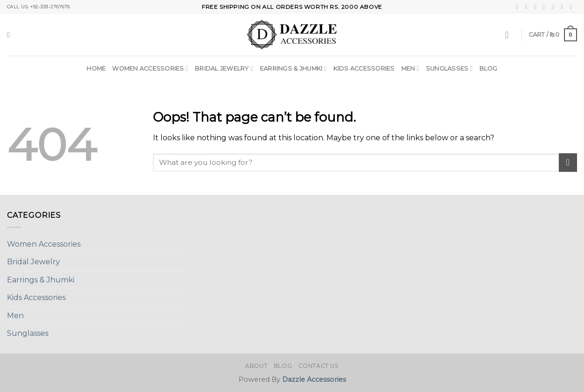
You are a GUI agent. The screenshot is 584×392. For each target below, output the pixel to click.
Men (410, 69)
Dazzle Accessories (314, 379)
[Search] (11, 35)
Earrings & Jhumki (293, 69)
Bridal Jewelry (224, 69)
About (256, 366)
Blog (488, 69)
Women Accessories (150, 69)
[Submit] (568, 162)
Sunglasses (449, 69)
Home (96, 69)
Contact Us (319, 366)
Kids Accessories (364, 69)
